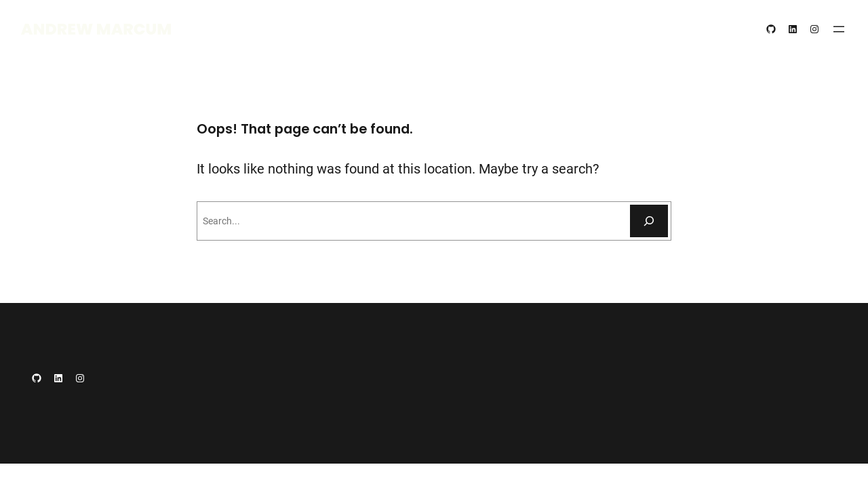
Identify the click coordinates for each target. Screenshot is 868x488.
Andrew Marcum (96, 29)
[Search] (649, 221)
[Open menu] (839, 29)
